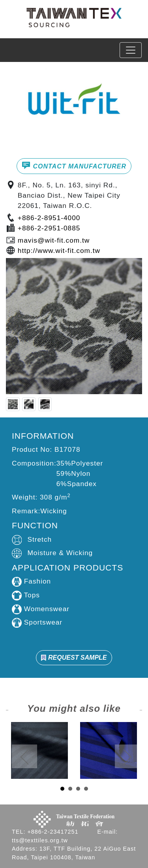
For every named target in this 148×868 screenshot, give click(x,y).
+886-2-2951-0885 (49, 228)
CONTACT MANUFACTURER (74, 165)
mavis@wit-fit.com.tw (54, 240)
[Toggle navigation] (131, 50)
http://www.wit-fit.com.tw (59, 251)
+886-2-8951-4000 (49, 218)
